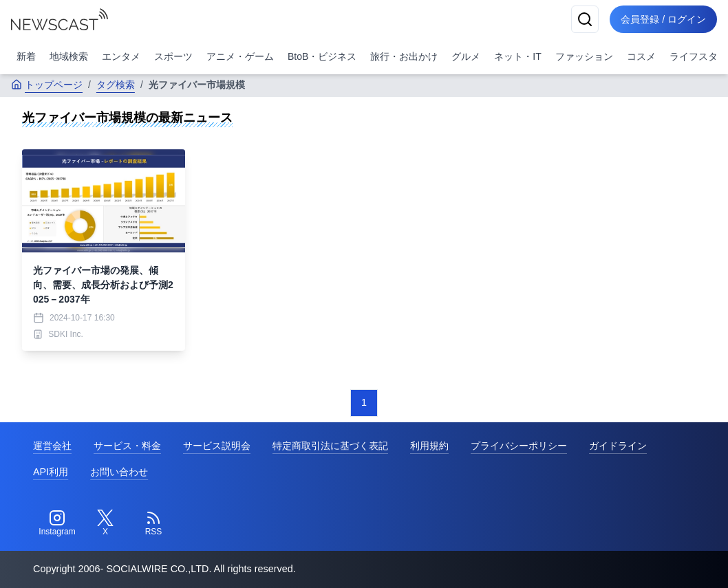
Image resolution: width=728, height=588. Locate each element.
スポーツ (173, 56)
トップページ (47, 85)
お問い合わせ (119, 472)
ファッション (584, 56)
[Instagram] (57, 523)
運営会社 (52, 446)
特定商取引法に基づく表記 (330, 446)
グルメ (466, 56)
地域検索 (69, 56)
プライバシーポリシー (519, 446)
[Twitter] (105, 523)
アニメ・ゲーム (240, 56)
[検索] (585, 19)
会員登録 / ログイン (663, 19)
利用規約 (429, 446)
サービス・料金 (127, 446)
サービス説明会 (217, 446)
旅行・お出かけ (404, 56)
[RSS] (153, 523)
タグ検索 (116, 85)
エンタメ (121, 56)
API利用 (51, 472)
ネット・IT (517, 56)
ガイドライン (618, 446)
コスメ (641, 56)
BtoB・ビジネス (322, 56)
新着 (26, 56)
